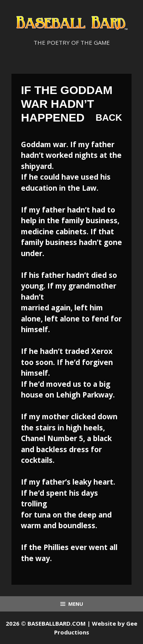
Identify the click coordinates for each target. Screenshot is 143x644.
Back (109, 118)
